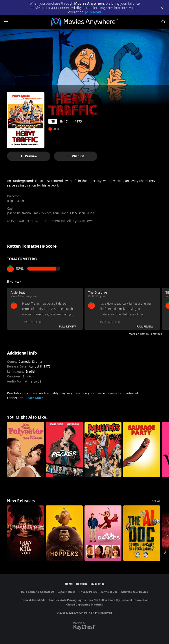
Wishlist (76, 156)
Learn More (34, 398)
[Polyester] (26, 450)
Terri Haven (61, 213)
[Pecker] (64, 450)
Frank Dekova (42, 213)
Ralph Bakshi (16, 201)
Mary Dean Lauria (82, 213)
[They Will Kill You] (26, 533)
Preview (29, 156)
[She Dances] (103, 533)
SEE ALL (157, 501)
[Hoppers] (64, 533)
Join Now (93, 12)
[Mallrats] (103, 450)
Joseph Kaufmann (19, 213)
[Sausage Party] (142, 450)
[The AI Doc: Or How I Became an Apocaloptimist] (142, 533)
